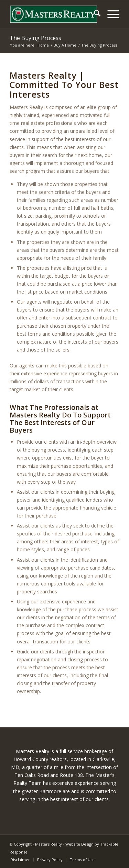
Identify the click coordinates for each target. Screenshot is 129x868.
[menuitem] (94, 14)
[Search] (94, 14)
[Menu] (110, 14)
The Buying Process (35, 38)
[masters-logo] (53, 14)
